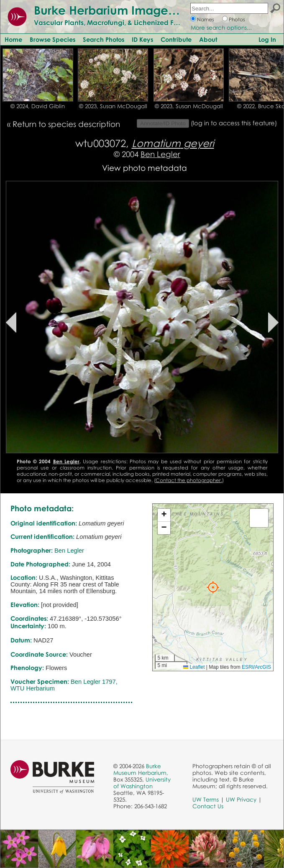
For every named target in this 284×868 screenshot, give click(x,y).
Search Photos (104, 39)
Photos (237, 19)
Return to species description (66, 124)
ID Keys (142, 39)
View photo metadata (145, 168)
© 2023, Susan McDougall (113, 106)
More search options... (221, 28)
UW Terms (206, 799)
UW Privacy (241, 799)
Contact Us (208, 806)
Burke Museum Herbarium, (141, 769)
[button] (213, 587)
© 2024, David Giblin (38, 106)
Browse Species (52, 39)
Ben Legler (160, 154)
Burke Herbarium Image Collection (132, 10)
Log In (267, 39)
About (208, 39)
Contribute (176, 39)
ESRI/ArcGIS (256, 667)
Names (206, 19)
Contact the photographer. (189, 480)
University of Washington (142, 783)
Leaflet (194, 667)
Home (13, 39)
